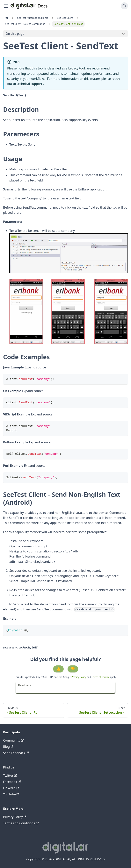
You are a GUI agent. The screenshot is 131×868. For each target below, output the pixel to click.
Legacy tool (77, 68)
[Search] (124, 6)
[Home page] (7, 18)
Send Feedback (16, 753)
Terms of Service (100, 677)
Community (13, 740)
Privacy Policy (79, 677)
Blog (8, 747)
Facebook (12, 782)
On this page (15, 34)
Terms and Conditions (21, 823)
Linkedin (11, 788)
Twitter (10, 776)
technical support (29, 84)
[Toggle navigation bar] (6, 6)
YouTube (11, 794)
